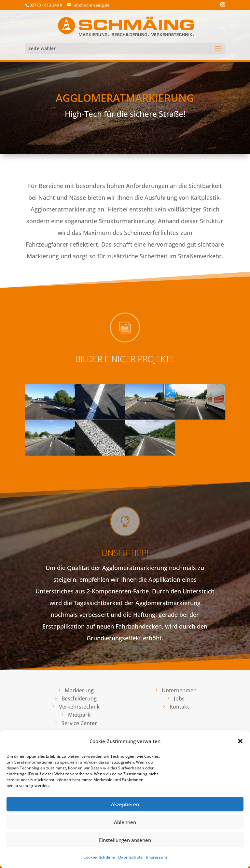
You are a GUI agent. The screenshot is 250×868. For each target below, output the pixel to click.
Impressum (156, 857)
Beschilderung (79, 698)
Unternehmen (179, 690)
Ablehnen (125, 822)
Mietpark (79, 715)
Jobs (179, 698)
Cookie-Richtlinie (99, 857)
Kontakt (179, 707)
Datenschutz (130, 857)
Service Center (79, 723)
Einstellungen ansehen (125, 840)
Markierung (79, 690)
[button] (240, 741)
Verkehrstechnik (79, 707)
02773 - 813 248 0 (46, 5)
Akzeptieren (125, 804)
